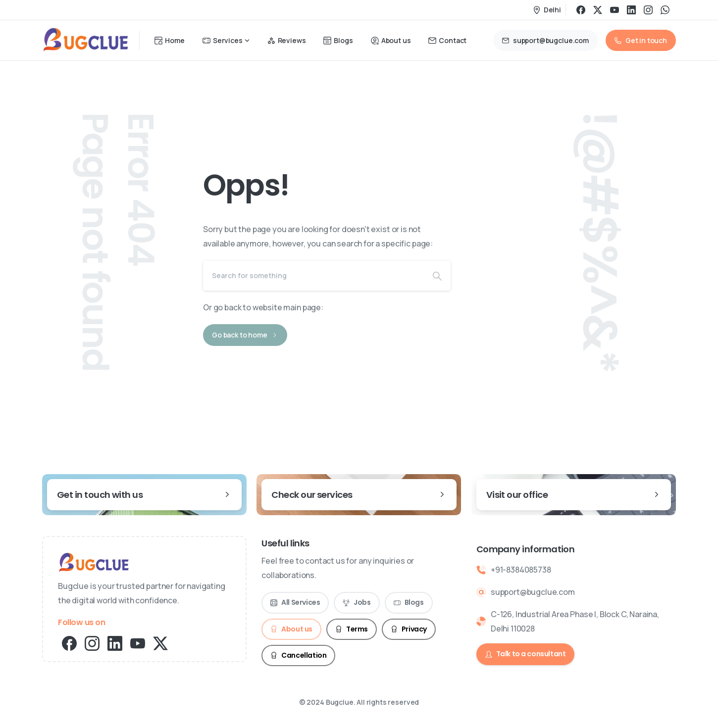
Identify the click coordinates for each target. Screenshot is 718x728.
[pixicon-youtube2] (138, 643)
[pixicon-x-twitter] (160, 643)
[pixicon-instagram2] (92, 643)
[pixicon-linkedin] (115, 643)
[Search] (313, 276)
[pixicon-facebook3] (69, 643)
